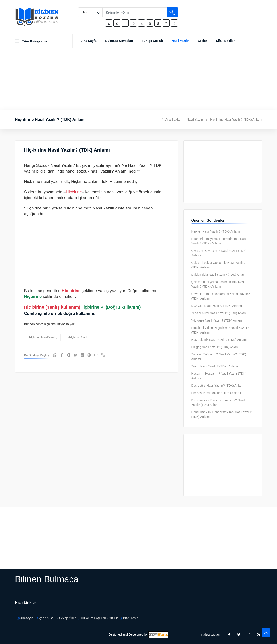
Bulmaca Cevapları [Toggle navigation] (119, 41)
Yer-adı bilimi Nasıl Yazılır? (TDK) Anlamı (219, 313)
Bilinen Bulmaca (47, 579)
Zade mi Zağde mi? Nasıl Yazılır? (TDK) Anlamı (219, 357)
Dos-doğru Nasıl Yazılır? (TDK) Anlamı (218, 386)
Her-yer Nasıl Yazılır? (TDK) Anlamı (216, 231)
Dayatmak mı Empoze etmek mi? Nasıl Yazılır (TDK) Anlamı (218, 402)
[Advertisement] (139, 79)
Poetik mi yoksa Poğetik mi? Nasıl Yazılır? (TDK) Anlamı (220, 330)
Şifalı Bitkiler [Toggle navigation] (225, 41)
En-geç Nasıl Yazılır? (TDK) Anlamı (215, 347)
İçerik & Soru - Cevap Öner (57, 618)
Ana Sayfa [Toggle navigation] (89, 41)
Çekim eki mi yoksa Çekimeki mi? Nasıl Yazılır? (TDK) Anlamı (218, 284)
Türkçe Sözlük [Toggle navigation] (152, 41)
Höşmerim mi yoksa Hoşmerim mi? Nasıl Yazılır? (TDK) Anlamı (219, 241)
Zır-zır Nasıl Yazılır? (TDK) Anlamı (215, 366)
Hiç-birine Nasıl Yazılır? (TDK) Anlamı (67, 150)
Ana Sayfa (171, 120)
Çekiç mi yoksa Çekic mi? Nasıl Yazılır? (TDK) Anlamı (218, 265)
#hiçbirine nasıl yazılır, (42, 337)
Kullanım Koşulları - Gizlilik (99, 618)
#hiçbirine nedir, (78, 337)
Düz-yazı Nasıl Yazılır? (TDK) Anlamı (217, 306)
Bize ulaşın (131, 618)
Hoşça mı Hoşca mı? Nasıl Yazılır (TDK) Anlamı (219, 376)
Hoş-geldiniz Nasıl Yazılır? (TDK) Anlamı (219, 340)
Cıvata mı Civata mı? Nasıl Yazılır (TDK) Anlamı (219, 253)
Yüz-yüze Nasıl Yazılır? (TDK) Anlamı (217, 320)
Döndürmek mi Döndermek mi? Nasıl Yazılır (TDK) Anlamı (221, 414)
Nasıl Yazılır (195, 120)
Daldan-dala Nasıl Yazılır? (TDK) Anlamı (219, 275)
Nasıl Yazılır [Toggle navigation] (180, 41)
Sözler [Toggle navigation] (202, 41)
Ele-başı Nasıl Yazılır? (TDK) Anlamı (216, 393)
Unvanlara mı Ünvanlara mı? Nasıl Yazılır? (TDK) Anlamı (221, 296)
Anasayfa (27, 618)
